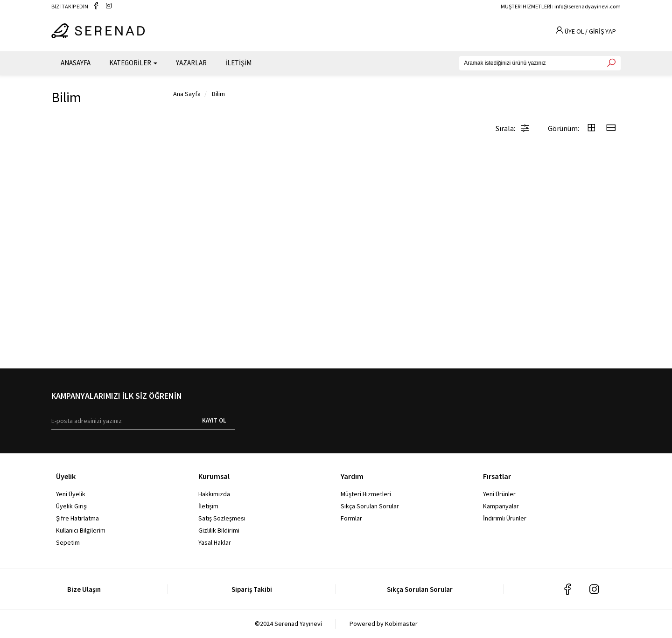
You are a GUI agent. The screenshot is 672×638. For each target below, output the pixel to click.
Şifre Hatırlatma (77, 518)
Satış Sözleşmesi (222, 518)
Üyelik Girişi (72, 506)
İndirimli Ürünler (505, 518)
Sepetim (68, 542)
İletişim (208, 506)
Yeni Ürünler (499, 494)
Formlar (351, 518)
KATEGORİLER (133, 61)
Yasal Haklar (215, 542)
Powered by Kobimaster (384, 624)
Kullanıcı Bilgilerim (81, 530)
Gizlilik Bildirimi (219, 530)
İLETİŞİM (238, 61)
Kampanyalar (501, 506)
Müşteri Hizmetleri (366, 494)
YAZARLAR (191, 61)
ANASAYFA (76, 61)
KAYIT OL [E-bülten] (214, 420)
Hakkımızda (214, 494)
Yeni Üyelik (71, 494)
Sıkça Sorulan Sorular (370, 506)
